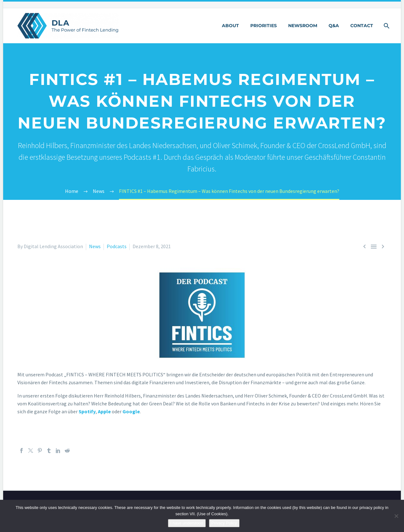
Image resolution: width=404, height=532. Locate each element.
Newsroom (303, 26)
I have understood (187, 523)
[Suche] (386, 26)
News (95, 246)
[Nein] (396, 516)
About (230, 26)
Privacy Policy (224, 523)
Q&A (334, 26)
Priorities (264, 26)
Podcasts (117, 246)
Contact (362, 26)
